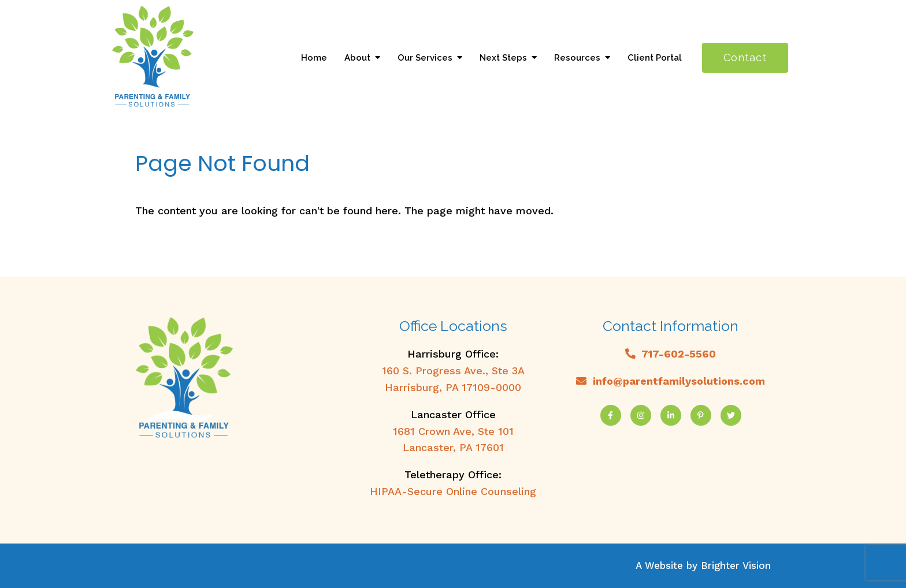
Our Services (425, 58)
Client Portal (655, 58)
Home (314, 58)
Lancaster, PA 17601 (453, 447)
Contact (745, 57)
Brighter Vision (736, 565)
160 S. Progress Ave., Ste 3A (453, 371)
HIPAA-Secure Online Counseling (453, 491)
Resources (577, 58)
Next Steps (503, 58)
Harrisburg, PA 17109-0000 (453, 387)
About (357, 58)
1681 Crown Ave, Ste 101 (453, 431)
